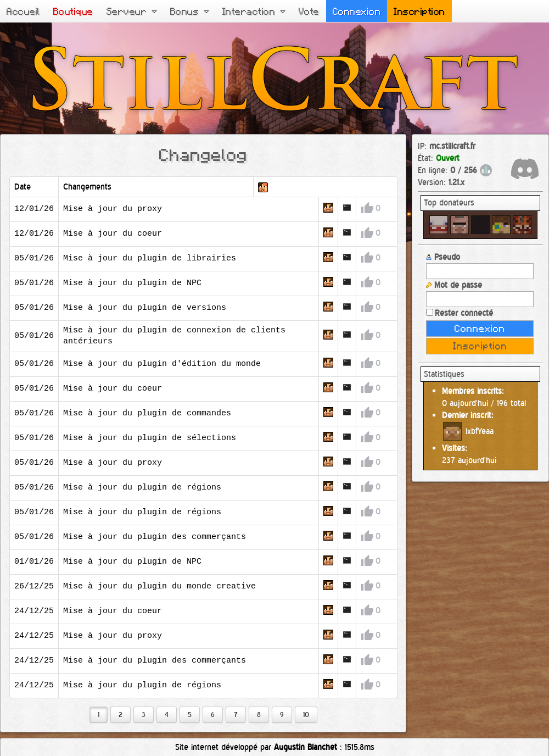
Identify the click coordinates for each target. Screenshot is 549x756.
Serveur (132, 11)
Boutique (73, 11)
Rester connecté (460, 313)
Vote (309, 11)
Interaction (254, 11)
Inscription (419, 11)
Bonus (190, 11)
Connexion (357, 11)
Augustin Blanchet (306, 747)
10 (306, 715)
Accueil (23, 11)
